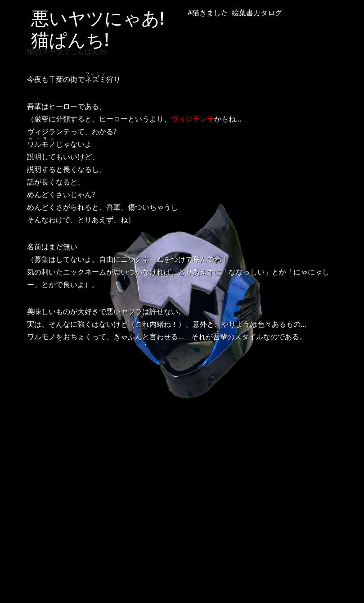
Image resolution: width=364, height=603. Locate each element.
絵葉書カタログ (257, 13)
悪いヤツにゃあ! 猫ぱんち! (107, 29)
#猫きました (208, 13)
